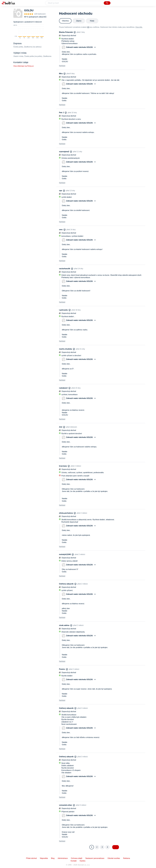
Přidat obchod (31, 858)
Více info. (139, 27)
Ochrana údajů (77, 858)
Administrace (63, 858)
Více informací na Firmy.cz (23, 66)
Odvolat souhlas (114, 858)
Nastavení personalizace (95, 858)
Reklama (127, 858)
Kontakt (74, 861)
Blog (53, 858)
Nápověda (44, 858)
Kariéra (83, 861)
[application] (29, 32)
